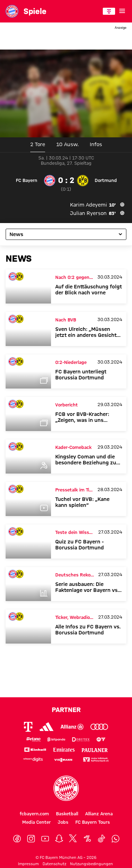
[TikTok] (101, 839)
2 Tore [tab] (38, 144)
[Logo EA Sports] (101, 740)
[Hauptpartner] (109, 11)
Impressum (28, 864)
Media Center (36, 822)
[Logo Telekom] (28, 727)
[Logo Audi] (99, 727)
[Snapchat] (59, 839)
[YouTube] (45, 839)
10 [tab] (67, 144)
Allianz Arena (99, 814)
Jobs (63, 822)
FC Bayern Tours (93, 822)
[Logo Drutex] (81, 740)
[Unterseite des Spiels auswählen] (66, 234)
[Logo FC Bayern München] (66, 788)
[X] (73, 839)
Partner (66, 710)
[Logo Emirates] (64, 749)
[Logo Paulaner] (95, 749)
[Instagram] (31, 839)
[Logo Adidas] (46, 727)
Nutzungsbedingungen (92, 864)
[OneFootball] (87, 839)
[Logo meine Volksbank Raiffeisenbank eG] (96, 760)
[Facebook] (17, 839)
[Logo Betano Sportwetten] (34, 740)
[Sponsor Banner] (66, 38)
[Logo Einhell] (35, 749)
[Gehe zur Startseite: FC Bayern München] (12, 11)
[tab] (96, 145)
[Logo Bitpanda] (56, 740)
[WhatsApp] (115, 839)
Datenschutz (54, 864)
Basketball (67, 814)
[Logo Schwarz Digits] (33, 760)
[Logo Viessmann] (63, 759)
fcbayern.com (34, 814)
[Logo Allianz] (72, 727)
